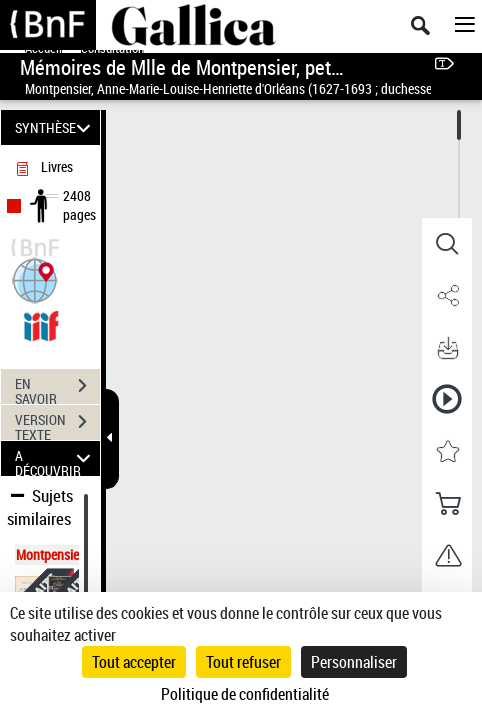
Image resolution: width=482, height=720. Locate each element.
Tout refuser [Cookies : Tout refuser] (243, 662)
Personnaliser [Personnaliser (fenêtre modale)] (354, 662)
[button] (35, 278)
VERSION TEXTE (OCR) (57, 424)
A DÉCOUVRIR (55, 458)
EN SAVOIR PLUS (57, 388)
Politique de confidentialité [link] (245, 694)
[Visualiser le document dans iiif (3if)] (41, 323)
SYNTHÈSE (55, 127)
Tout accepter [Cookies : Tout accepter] (134, 662)
